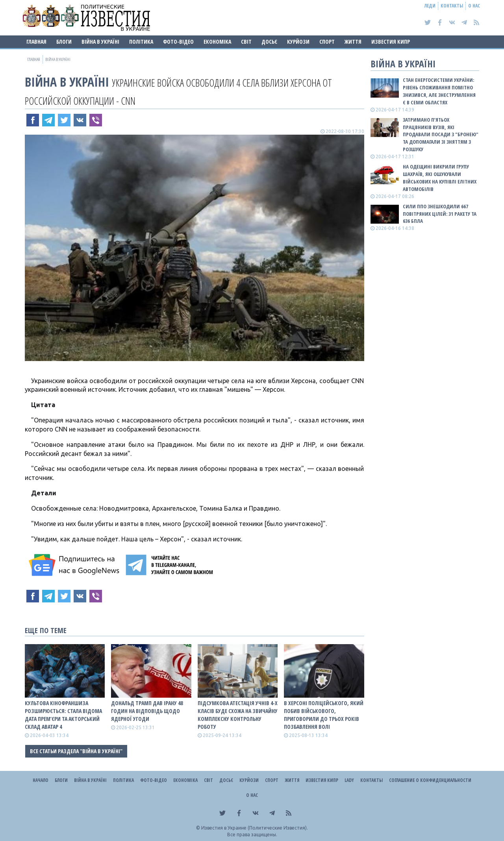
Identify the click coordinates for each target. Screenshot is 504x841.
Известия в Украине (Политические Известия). (255, 828)
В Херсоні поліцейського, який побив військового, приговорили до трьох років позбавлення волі (324, 715)
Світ (246, 42)
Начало (41, 780)
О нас (474, 6)
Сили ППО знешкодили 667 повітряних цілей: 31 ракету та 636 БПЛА (440, 214)
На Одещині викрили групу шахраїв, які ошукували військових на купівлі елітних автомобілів (440, 178)
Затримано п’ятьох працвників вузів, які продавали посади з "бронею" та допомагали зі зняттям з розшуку (441, 134)
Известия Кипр (391, 42)
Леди (430, 6)
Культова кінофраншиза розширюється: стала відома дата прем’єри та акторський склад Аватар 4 (63, 715)
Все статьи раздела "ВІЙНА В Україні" (76, 751)
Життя (353, 42)
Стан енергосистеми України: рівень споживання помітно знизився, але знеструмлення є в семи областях (439, 91)
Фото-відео (178, 42)
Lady (349, 780)
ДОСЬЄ (269, 42)
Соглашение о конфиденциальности (430, 780)
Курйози (298, 42)
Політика (141, 42)
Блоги (64, 42)
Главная (36, 42)
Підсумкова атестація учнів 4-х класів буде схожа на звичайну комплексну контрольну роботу (238, 715)
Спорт (327, 42)
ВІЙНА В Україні (100, 42)
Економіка (217, 42)
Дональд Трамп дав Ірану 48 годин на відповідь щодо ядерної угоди (147, 711)
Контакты (452, 6)
